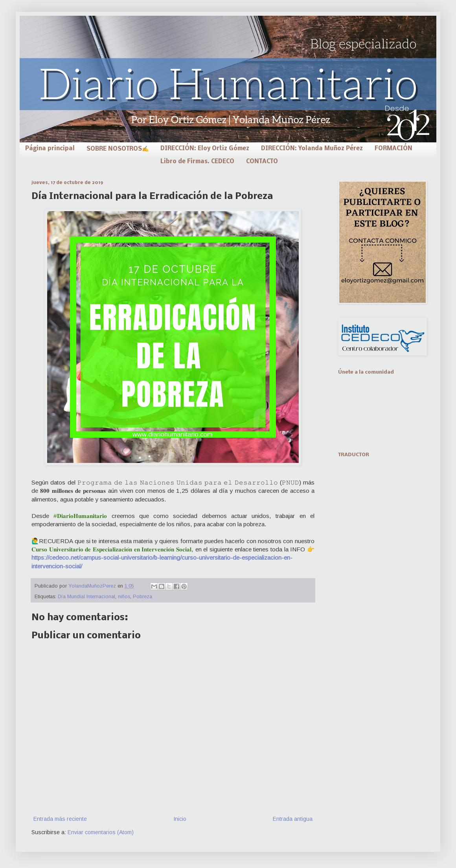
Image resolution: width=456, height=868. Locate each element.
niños (124, 597)
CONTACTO (262, 162)
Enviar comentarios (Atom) (101, 832)
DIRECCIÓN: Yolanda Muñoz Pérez (312, 149)
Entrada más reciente (60, 819)
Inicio (180, 819)
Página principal (50, 149)
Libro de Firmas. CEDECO (197, 162)
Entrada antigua (293, 819)
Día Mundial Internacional (86, 597)
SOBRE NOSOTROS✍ (118, 149)
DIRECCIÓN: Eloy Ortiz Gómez (205, 149)
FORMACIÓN (393, 149)
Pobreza (142, 597)
